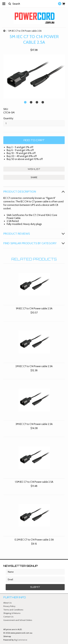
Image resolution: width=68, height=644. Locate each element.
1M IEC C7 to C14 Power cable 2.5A (34, 309)
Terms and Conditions (13, 610)
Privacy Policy (9, 606)
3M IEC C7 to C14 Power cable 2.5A (34, 424)
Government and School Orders (18, 620)
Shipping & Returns (12, 613)
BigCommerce (21, 640)
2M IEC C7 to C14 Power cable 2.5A (34, 366)
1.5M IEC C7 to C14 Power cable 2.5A (34, 482)
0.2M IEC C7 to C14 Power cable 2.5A (34, 540)
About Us (7, 603)
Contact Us (8, 617)
